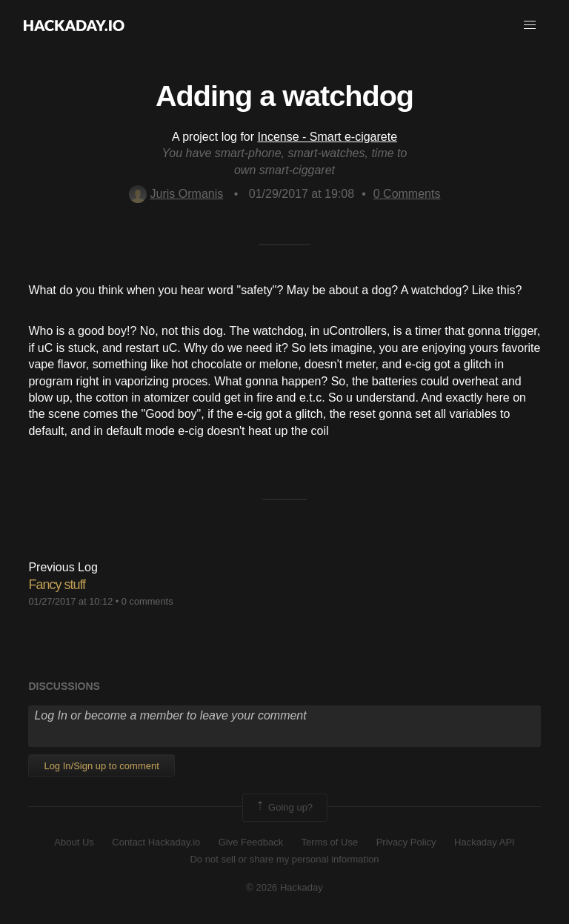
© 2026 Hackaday (284, 887)
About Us (74, 842)
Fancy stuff (57, 585)
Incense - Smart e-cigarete (328, 137)
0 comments (147, 601)
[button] (530, 25)
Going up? (284, 808)
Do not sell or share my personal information (284, 859)
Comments (407, 194)
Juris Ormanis (176, 194)
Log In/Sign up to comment (101, 766)
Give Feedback (251, 842)
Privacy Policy (406, 842)
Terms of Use (330, 842)
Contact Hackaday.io (156, 842)
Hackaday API (485, 842)
